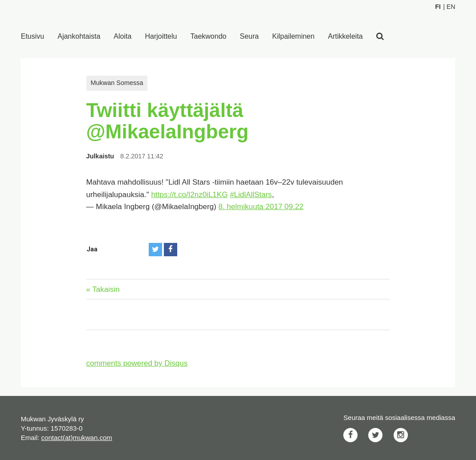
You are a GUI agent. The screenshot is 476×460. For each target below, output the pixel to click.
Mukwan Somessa (117, 83)
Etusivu (33, 36)
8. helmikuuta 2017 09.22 (261, 207)
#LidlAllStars (251, 195)
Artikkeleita (345, 36)
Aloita (122, 36)
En (451, 7)
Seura (250, 36)
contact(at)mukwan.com (77, 438)
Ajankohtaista (79, 36)
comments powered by (137, 363)
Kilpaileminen (293, 36)
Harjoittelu (161, 36)
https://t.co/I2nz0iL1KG (189, 195)
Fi (438, 7)
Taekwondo (209, 36)
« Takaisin (103, 289)
